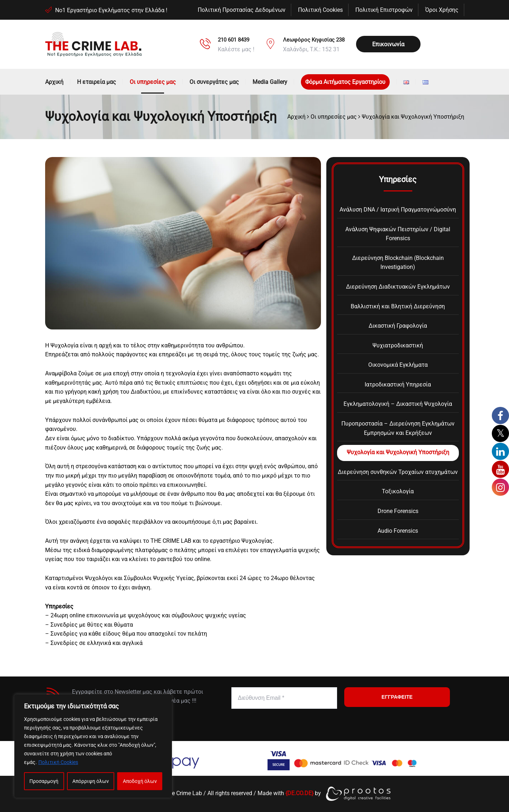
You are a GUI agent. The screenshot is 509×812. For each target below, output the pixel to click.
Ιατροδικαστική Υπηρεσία (398, 384)
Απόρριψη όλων (91, 781)
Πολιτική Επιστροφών (384, 10)
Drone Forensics (398, 511)
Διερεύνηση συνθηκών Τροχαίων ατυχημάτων (398, 472)
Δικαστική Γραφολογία (398, 326)
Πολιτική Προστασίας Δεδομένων (242, 10)
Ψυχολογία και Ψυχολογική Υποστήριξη (398, 452)
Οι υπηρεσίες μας (153, 82)
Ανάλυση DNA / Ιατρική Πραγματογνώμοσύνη (398, 210)
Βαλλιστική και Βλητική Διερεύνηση (398, 306)
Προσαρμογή (44, 781)
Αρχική (54, 82)
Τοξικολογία (398, 491)
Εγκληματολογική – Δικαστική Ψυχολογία (398, 404)
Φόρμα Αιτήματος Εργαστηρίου (345, 82)
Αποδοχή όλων (140, 781)
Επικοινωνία (388, 44)
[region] (93, 746)
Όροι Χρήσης (442, 10)
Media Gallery (270, 82)
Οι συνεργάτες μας (214, 82)
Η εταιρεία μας (97, 82)
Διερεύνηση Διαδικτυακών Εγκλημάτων (398, 287)
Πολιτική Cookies (58, 762)
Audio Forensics (398, 531)
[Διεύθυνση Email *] (284, 698)
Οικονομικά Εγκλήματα (398, 365)
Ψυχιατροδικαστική (398, 345)
